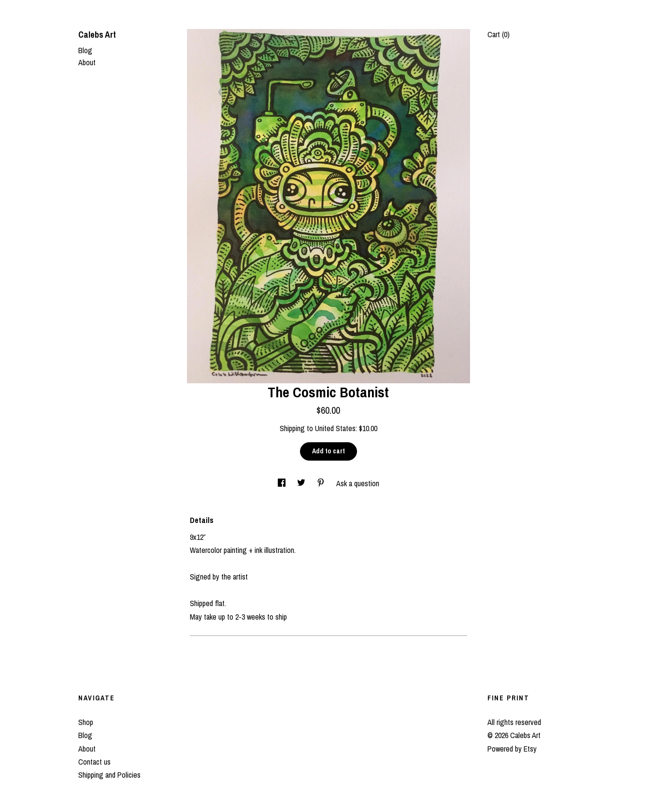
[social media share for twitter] (302, 483)
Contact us (94, 762)
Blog (85, 50)
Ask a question (358, 483)
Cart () (499, 34)
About (87, 62)
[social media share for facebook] (283, 483)
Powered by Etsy (512, 749)
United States (335, 428)
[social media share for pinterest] (322, 483)
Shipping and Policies (109, 775)
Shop (86, 722)
